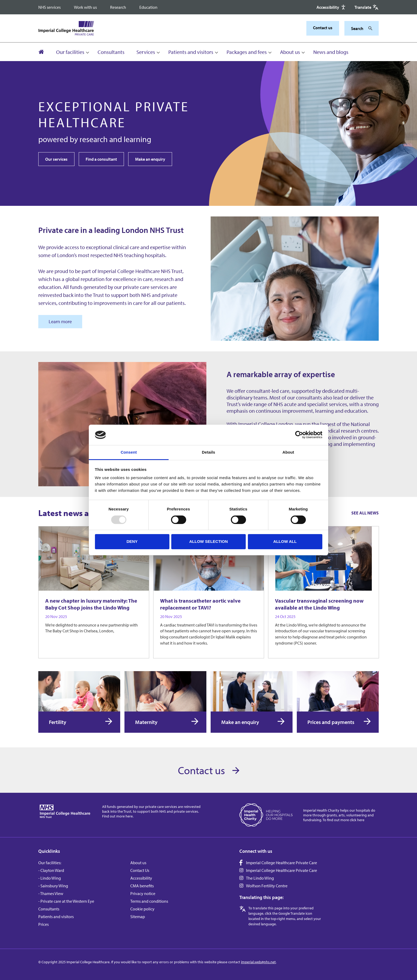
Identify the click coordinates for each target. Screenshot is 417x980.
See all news (365, 513)
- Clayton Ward (51, 870)
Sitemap (138, 917)
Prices (43, 924)
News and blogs (331, 52)
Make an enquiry (150, 159)
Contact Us (140, 870)
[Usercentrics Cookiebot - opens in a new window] (299, 435)
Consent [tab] (129, 452)
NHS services (49, 7)
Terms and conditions (149, 901)
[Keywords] (358, 28)
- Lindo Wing (50, 878)
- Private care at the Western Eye (66, 901)
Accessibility (141, 878)
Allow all (285, 541)
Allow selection (209, 541)
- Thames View (51, 893)
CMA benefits (142, 886)
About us (290, 52)
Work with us (85, 7)
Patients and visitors (191, 52)
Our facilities (70, 52)
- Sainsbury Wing (53, 886)
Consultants (111, 52)
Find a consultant (101, 159)
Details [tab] (208, 452)
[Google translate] (367, 7)
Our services (56, 159)
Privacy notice (143, 893)
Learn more (60, 321)
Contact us (323, 28)
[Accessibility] (331, 7)
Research (118, 7)
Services (146, 52)
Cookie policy (142, 909)
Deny (132, 541)
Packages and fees (247, 52)
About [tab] (288, 452)
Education (148, 7)
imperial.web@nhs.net (258, 962)
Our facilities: (50, 863)
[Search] (369, 28)
